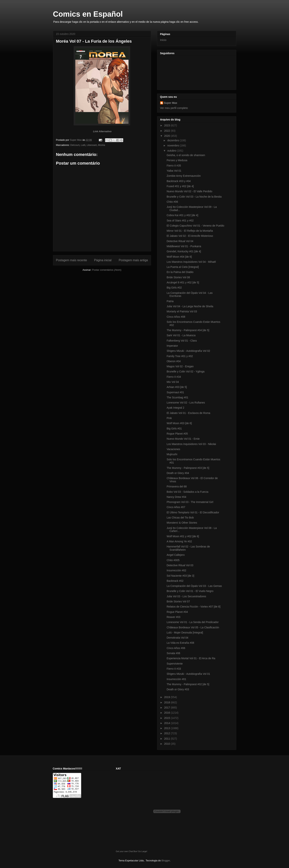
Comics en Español (88, 14)
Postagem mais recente (72, 260)
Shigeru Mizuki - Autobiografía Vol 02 (188, 351)
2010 (167, 744)
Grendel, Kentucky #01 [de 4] (184, 251)
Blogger (166, 861)
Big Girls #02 (174, 288)
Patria (170, 301)
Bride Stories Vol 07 (178, 601)
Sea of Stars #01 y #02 (180, 221)
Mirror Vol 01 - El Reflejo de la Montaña (190, 231)
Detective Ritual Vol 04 (180, 241)
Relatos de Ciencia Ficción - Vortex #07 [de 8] (193, 607)
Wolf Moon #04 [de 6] (179, 257)
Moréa (102, 145)
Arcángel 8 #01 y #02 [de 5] (183, 282)
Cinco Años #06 (176, 648)
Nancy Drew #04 (176, 497)
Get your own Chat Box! (127, 851)
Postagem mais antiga (133, 260)
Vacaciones (173, 449)
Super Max (171, 103)
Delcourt (75, 145)
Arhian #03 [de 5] (177, 387)
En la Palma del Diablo (180, 272)
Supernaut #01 (175, 392)
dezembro (174, 140)
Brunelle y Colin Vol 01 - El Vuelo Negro (190, 591)
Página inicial (103, 260)
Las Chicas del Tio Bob (180, 518)
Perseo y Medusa (177, 160)
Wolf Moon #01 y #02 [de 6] (183, 536)
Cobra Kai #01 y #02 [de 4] (182, 215)
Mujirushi (172, 454)
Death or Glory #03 (178, 689)
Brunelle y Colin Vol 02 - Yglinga (185, 371)
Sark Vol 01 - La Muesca (181, 335)
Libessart (92, 145)
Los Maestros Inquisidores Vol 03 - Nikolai (191, 444)
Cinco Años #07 (176, 507)
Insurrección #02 (176, 570)
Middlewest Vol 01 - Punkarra (184, 246)
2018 (167, 702)
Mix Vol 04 (173, 382)
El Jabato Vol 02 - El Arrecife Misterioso (190, 236)
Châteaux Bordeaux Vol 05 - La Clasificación (193, 627)
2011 (167, 739)
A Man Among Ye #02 (179, 541)
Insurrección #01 (176, 679)
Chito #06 (172, 202)
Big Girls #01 (174, 429)
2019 (167, 697)
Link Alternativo (102, 131)
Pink (169, 418)
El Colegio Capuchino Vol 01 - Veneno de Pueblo (195, 226)
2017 (167, 708)
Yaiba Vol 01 (174, 171)
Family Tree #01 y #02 (180, 356)
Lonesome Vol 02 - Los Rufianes (186, 403)
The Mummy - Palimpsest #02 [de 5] (188, 684)
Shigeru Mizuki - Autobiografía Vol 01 (188, 674)
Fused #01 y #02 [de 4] (180, 186)
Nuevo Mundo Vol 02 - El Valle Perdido (189, 191)
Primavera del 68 (177, 486)
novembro (174, 145)
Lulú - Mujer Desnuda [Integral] (185, 633)
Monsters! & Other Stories (182, 523)
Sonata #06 (173, 653)
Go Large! (143, 851)
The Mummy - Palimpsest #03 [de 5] (188, 468)
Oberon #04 (174, 361)
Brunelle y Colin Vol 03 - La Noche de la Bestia (194, 197)
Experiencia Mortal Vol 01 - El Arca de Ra (191, 658)
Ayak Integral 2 (175, 408)
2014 (167, 723)
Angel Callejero (176, 555)
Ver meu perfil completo (174, 108)
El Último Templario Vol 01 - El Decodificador (193, 512)
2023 (167, 125)
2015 (167, 718)
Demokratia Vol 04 (177, 638)
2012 (167, 733)
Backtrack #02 (175, 581)
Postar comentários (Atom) (107, 270)
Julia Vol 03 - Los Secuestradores (186, 596)
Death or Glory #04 (178, 473)
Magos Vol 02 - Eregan (180, 366)
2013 (167, 728)
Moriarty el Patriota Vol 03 (182, 311)
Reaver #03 (173, 617)
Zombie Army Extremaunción (184, 176)
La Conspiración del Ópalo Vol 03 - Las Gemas (194, 586)
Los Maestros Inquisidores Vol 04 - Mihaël (191, 262)
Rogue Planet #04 (177, 612)
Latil (83, 145)
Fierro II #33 (174, 669)
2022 (167, 131)
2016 (167, 713)
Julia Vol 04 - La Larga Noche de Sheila (190, 306)
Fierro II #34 (174, 377)
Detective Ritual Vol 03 (180, 565)
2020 (167, 136)
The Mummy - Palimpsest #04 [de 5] (188, 330)
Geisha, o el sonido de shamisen (186, 155)
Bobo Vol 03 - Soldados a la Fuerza (187, 492)
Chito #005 (173, 560)
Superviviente (175, 664)
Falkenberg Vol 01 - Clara (182, 341)
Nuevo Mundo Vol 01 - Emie (183, 439)
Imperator (172, 346)
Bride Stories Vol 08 (178, 277)
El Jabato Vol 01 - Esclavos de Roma (188, 413)
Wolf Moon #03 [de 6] (179, 423)
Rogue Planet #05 (177, 434)
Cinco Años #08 (176, 317)
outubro (172, 151)
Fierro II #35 (174, 166)
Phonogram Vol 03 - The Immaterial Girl (190, 502)
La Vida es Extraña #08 (180, 643)
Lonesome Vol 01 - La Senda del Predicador (193, 622)
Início (163, 40)
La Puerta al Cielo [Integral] (183, 267)
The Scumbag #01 (177, 397)
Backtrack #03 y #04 (179, 181)
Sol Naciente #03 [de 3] (180, 576)
